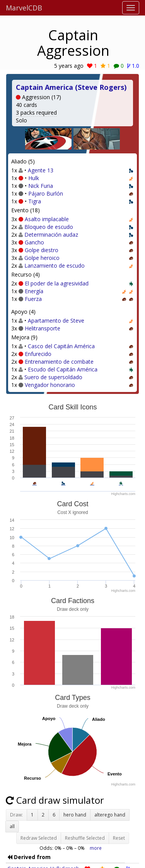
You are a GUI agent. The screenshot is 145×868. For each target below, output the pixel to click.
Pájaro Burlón (46, 193)
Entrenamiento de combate (59, 362)
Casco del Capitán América (61, 346)
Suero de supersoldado (53, 377)
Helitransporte (43, 328)
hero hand (75, 815)
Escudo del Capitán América (63, 369)
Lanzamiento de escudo (55, 266)
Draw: (16, 815)
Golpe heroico (42, 258)
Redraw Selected (39, 838)
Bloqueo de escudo (49, 227)
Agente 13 (41, 170)
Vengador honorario (50, 385)
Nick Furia (41, 186)
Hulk (34, 178)
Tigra (35, 201)
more (96, 848)
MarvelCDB (24, 8)
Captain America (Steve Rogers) (71, 87)
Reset (119, 838)
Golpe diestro (42, 250)
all (12, 826)
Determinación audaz (51, 235)
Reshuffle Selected (85, 838)
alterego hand (110, 815)
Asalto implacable (47, 219)
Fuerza (33, 299)
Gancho (34, 242)
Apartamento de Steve (56, 321)
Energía (34, 291)
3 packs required (36, 113)
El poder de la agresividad (57, 283)
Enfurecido (38, 354)
